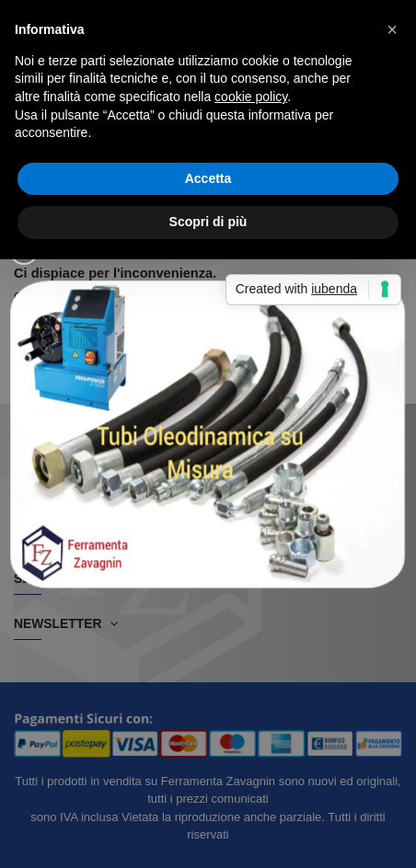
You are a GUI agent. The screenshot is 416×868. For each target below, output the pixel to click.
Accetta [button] (208, 178)
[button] (392, 29)
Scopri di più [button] (208, 222)
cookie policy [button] (251, 97)
